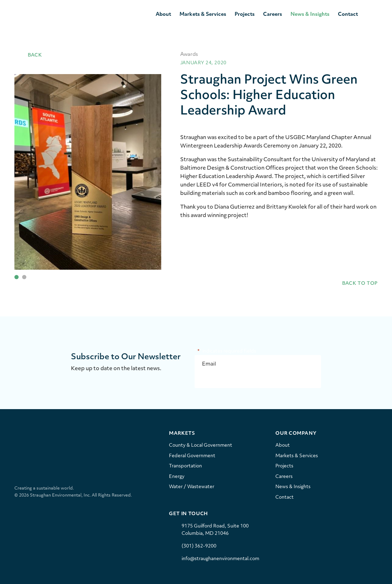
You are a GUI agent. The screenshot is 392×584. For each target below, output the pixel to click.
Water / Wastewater (192, 487)
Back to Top (354, 283)
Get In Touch (188, 514)
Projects (245, 15)
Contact (348, 15)
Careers (273, 15)
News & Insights (310, 15)
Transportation (185, 466)
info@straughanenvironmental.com (220, 559)
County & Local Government (201, 445)
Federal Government (192, 456)
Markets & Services (203, 15)
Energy (177, 477)
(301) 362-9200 (199, 546)
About (163, 15)
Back (28, 55)
